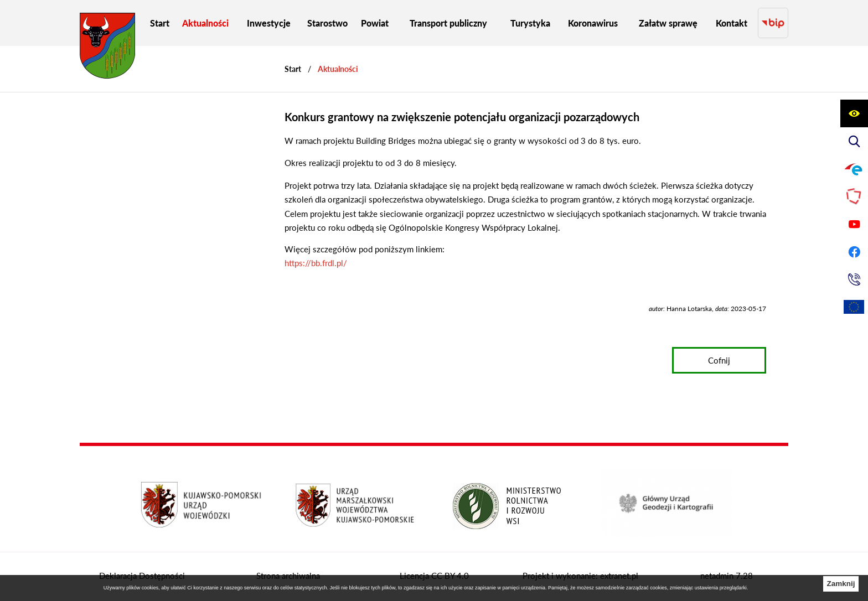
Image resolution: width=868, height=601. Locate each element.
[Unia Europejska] (854, 307)
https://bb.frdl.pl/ (316, 263)
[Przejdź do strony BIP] (773, 23)
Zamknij (841, 584)
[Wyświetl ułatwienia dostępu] (854, 113)
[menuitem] (160, 23)
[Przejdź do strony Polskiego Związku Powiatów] (854, 196)
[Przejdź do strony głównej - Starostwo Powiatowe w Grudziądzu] (107, 48)
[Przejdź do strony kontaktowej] (854, 279)
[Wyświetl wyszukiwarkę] (854, 141)
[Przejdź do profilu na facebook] (854, 252)
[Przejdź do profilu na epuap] (854, 169)
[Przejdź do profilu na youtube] (854, 224)
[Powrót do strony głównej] (293, 69)
